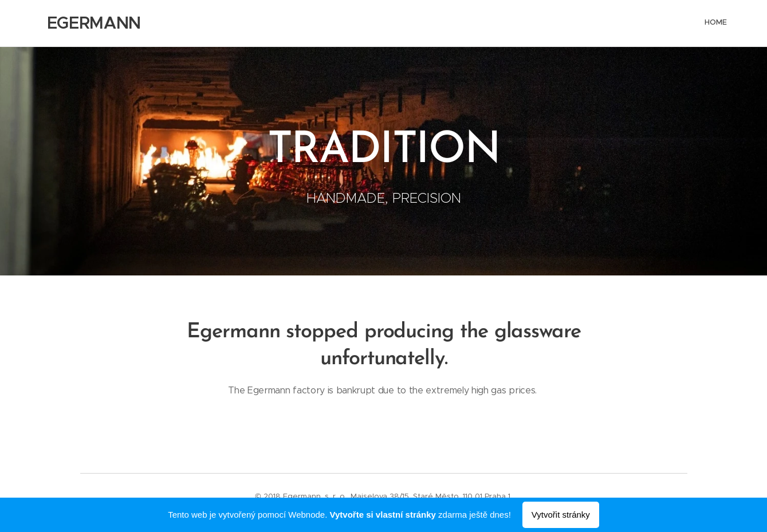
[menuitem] (726, 23)
